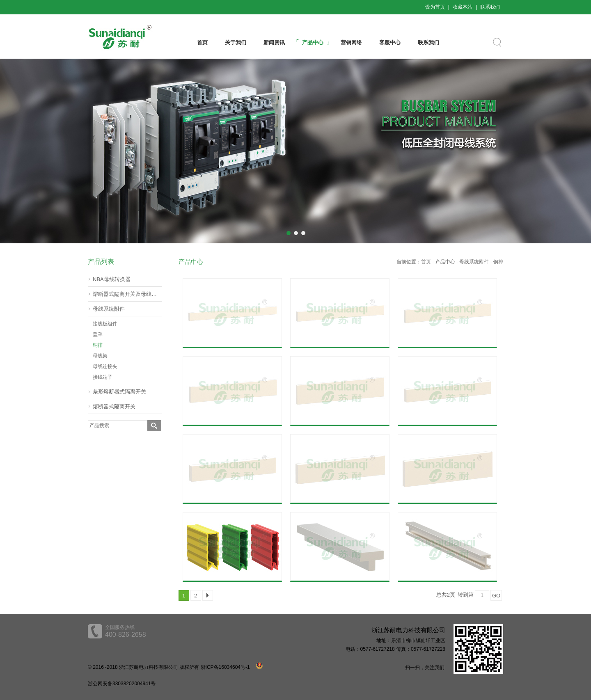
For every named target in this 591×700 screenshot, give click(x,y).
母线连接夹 (105, 366)
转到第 (466, 595)
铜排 (98, 345)
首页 (202, 42)
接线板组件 (105, 324)
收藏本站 (463, 7)
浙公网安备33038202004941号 (122, 684)
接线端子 (103, 377)
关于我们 (236, 42)
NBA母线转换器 (112, 279)
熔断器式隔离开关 (114, 406)
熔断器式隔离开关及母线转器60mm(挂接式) (127, 294)
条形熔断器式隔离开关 (119, 392)
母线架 (100, 356)
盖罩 (98, 334)
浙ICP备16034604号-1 (225, 667)
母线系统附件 (109, 309)
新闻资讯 (274, 42)
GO (496, 596)
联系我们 (490, 7)
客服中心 (390, 42)
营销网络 (351, 42)
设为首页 (435, 7)
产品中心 (313, 42)
